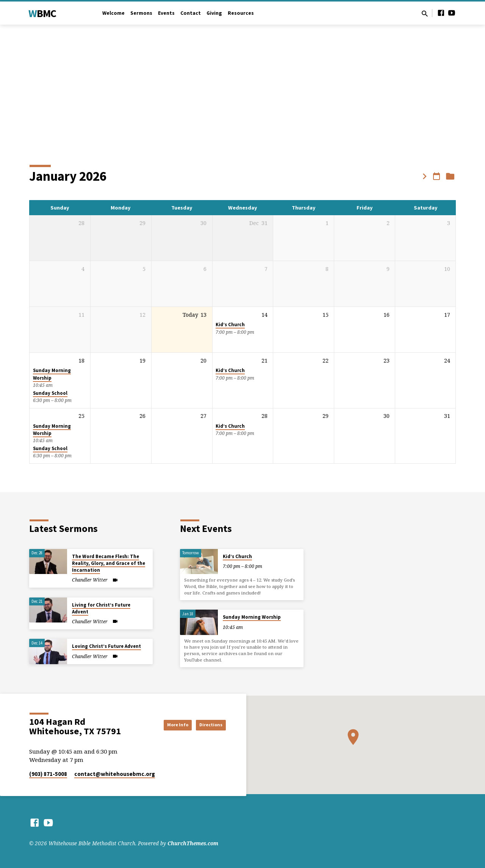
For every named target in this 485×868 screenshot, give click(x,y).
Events (166, 13)
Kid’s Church (230, 325)
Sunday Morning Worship (252, 617)
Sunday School (50, 393)
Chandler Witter (90, 580)
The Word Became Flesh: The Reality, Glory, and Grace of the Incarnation (109, 563)
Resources (241, 13)
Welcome (113, 13)
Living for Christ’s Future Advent (101, 608)
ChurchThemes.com (193, 843)
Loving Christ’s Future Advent (106, 646)
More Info (164, 725)
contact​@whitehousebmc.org (115, 774)
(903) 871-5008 (48, 774)
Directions (207, 725)
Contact (191, 13)
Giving (214, 13)
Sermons (141, 13)
